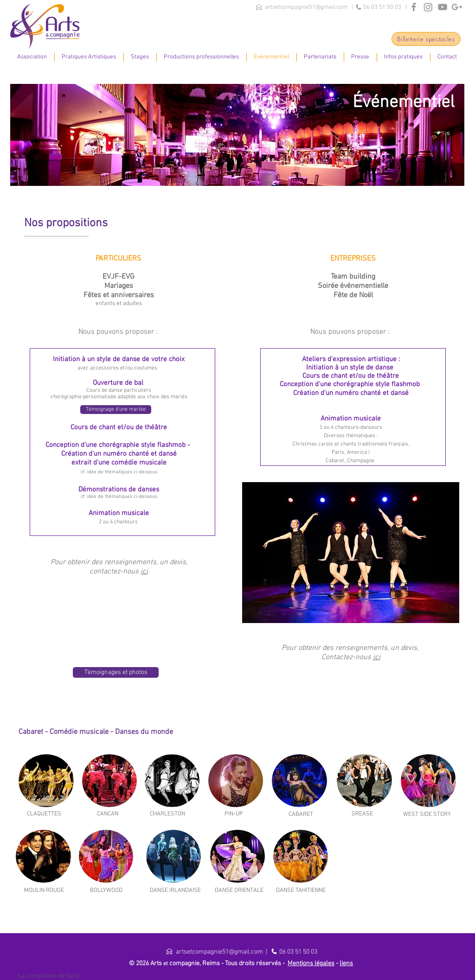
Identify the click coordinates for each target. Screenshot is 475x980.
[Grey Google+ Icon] (457, 7)
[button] (32, 57)
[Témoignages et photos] (116, 672)
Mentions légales (311, 964)
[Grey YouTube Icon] (443, 7)
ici (144, 572)
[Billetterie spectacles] (426, 39)
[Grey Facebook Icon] (414, 7)
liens (346, 964)
